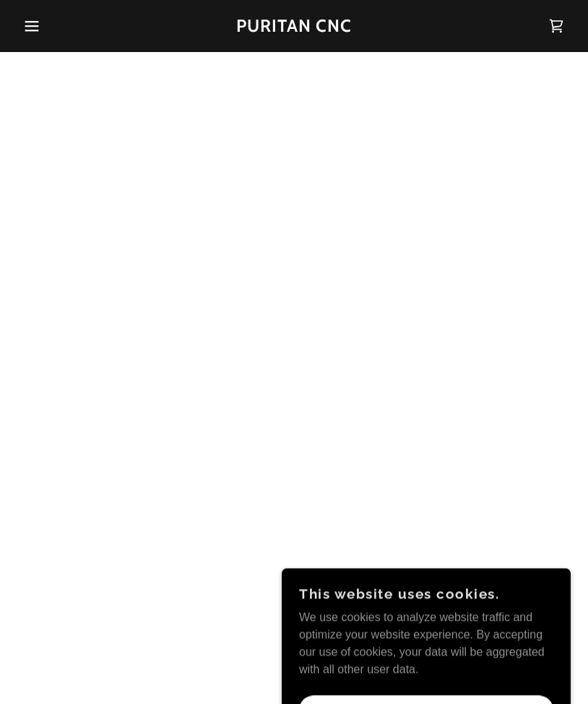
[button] (29, 26)
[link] (294, 28)
